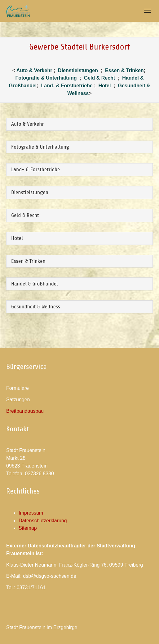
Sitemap (28, 528)
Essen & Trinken (124, 70)
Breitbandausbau (25, 411)
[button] (79, 124)
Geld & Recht (100, 78)
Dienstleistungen (78, 70)
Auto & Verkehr (35, 70)
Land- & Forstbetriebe (67, 86)
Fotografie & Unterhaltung (46, 78)
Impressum (31, 513)
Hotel (104, 86)
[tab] (79, 124)
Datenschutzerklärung (43, 521)
